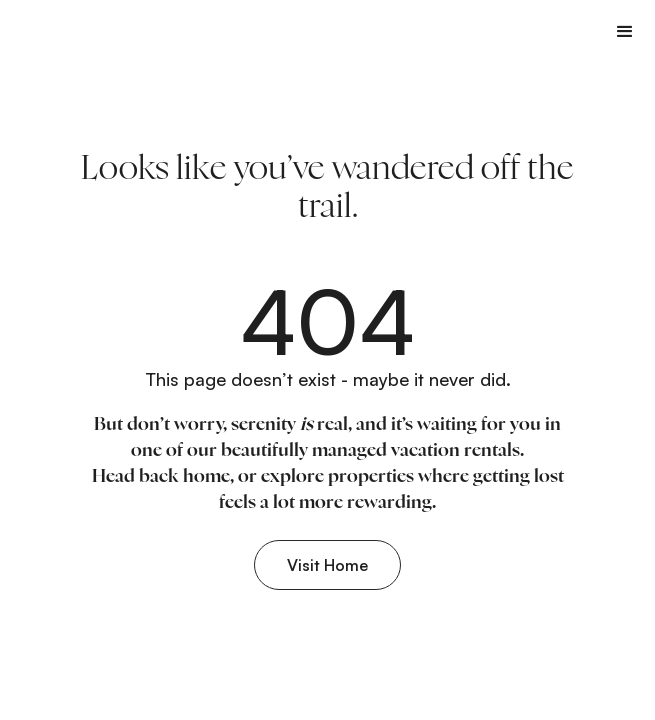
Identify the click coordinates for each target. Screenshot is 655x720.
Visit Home (327, 565)
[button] (625, 31)
